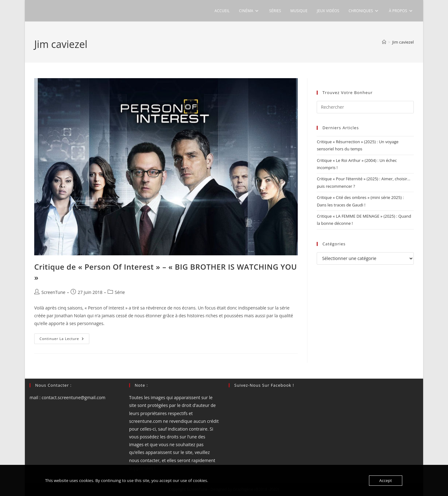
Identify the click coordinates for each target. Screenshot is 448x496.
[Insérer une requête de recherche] (365, 107)
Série (120, 292)
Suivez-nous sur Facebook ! (264, 385)
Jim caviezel (403, 42)
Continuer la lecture (64, 340)
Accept (386, 480)
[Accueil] (384, 42)
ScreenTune (53, 292)
